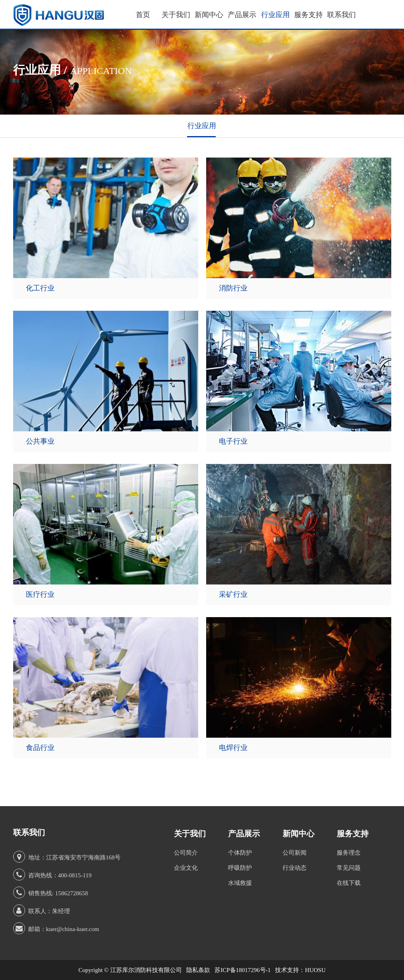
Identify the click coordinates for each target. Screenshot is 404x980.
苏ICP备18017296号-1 (243, 970)
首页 (143, 15)
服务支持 (308, 15)
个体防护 (240, 853)
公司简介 (186, 853)
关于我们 (176, 15)
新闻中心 (209, 15)
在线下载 (349, 883)
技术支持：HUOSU (300, 970)
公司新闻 (295, 853)
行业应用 (275, 15)
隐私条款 (198, 970)
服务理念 (349, 853)
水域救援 (240, 883)
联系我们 (342, 15)
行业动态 (295, 868)
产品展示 (242, 15)
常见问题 (349, 868)
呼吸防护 (240, 868)
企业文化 (186, 868)
